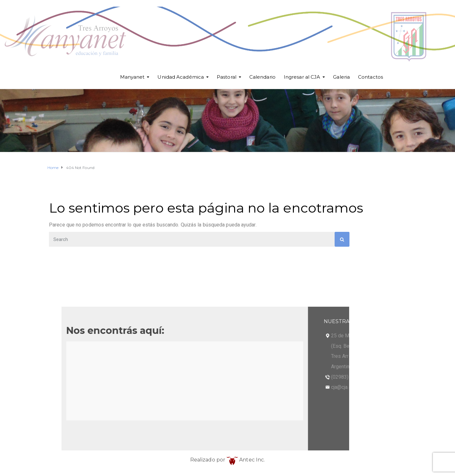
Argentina (101, 367)
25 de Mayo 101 (109, 336)
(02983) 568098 (109, 377)
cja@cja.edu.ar (106, 387)
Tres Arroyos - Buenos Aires (122, 356)
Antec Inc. (246, 460)
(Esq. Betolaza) (108, 346)
